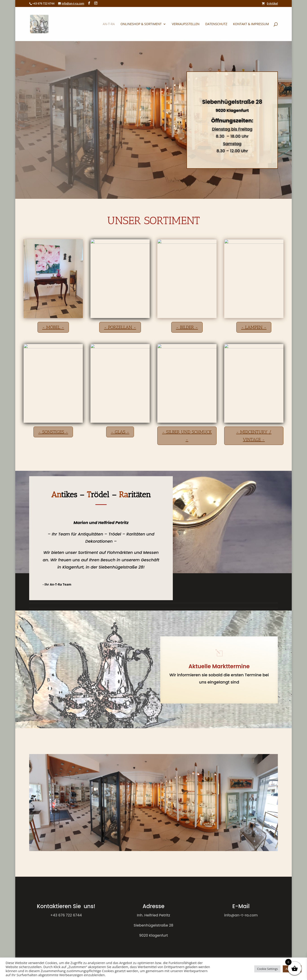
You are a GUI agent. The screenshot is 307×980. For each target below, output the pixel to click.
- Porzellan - (120, 327)
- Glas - (120, 432)
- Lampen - (254, 327)
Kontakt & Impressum (251, 24)
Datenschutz (216, 24)
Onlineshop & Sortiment (141, 24)
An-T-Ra (109, 24)
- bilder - (187, 327)
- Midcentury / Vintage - (254, 436)
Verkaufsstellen (186, 24)
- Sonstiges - (53, 432)
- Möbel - (53, 327)
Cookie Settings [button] (267, 969)
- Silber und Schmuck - (187, 436)
